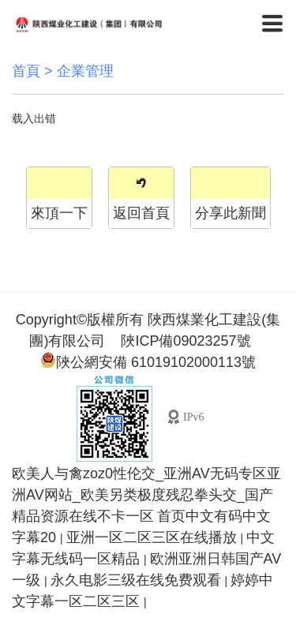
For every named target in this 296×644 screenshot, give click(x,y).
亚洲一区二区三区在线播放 (154, 537)
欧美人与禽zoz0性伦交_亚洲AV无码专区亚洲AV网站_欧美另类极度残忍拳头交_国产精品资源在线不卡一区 (146, 495)
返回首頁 (141, 213)
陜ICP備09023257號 (185, 341)
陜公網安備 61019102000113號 (148, 361)
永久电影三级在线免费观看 (138, 580)
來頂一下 (59, 213)
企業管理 (85, 71)
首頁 (26, 71)
